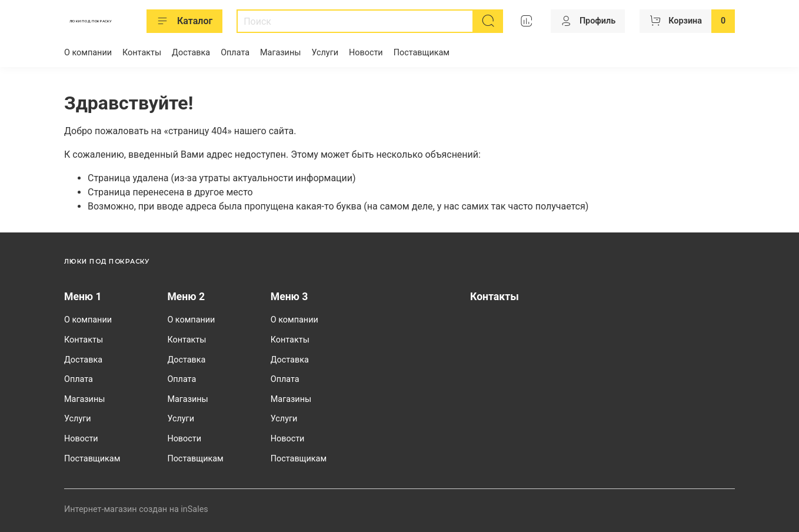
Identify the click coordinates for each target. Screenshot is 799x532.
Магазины (280, 53)
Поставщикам (422, 53)
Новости (366, 53)
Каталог (184, 21)
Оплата (235, 53)
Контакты (142, 53)
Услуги (325, 53)
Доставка (191, 53)
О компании (88, 53)
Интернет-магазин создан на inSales (136, 509)
